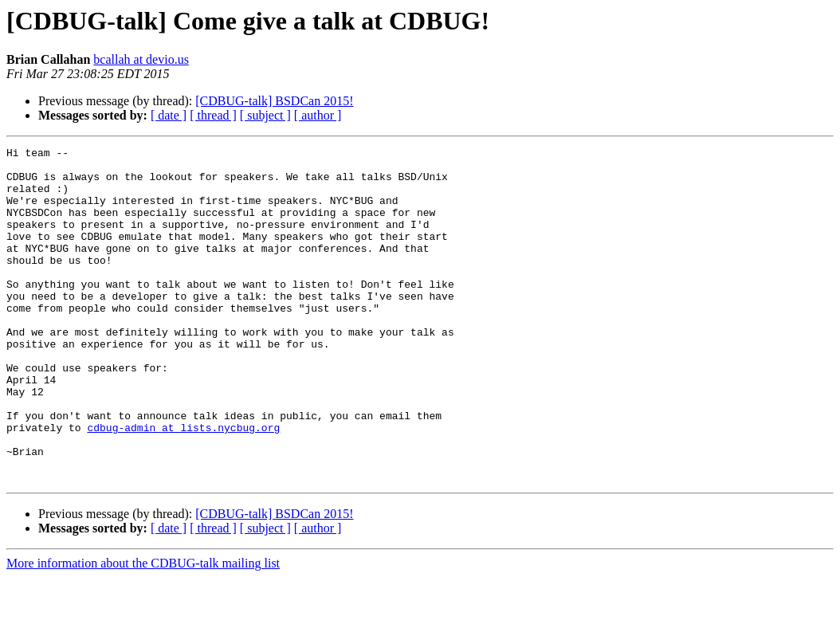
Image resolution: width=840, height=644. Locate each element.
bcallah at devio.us (141, 59)
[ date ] (169, 115)
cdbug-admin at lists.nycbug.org (183, 485)
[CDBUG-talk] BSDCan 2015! (274, 101)
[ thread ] (213, 115)
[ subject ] (265, 115)
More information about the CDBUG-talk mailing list (143, 630)
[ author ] (318, 115)
